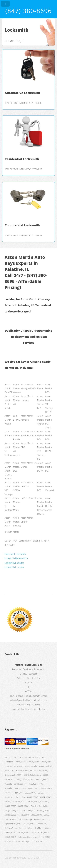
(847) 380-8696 (29, 11)
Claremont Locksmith (15, 554)
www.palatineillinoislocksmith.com (29, 709)
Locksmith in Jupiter (14, 567)
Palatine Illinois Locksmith (28, 696)
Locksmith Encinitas (14, 563)
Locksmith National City (16, 558)
